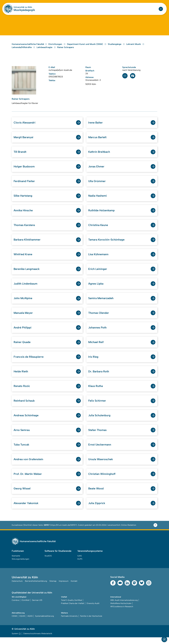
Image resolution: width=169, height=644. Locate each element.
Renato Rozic (22, 391)
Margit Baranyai (24, 140)
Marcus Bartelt (98, 140)
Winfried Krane (23, 258)
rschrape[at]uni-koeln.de (60, 72)
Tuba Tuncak (22, 450)
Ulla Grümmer (97, 184)
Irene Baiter (96, 125)
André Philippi (23, 332)
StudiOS (48, 562)
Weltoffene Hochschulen (121, 610)
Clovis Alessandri (25, 125)
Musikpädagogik (24, 10)
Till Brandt (20, 155)
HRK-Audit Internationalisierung (124, 607)
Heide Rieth (21, 377)
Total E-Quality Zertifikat (72, 607)
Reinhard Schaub (25, 406)
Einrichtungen (57, 46)
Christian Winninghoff (103, 480)
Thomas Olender (99, 317)
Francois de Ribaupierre (29, 362)
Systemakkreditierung (44, 623)
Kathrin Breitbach (100, 155)
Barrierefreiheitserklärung (36, 588)
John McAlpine (23, 303)
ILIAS (80, 562)
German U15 (37, 607)
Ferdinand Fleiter (25, 184)
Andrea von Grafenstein (29, 465)
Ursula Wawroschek (101, 465)
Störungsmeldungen (20, 566)
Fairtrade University (69, 623)
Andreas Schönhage (27, 421)
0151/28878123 (56, 79)
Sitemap (53, 588)
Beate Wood (96, 495)
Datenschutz (17, 588)
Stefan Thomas (98, 436)
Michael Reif (96, 347)
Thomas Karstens (25, 229)
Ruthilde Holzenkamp (102, 214)
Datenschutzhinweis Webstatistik (38, 640)
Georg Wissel (22, 495)
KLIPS (80, 566)
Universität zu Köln (23, 7)
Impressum (64, 588)
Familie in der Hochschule (91, 623)
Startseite (16, 562)
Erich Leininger (98, 273)
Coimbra (15, 607)
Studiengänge (117, 46)
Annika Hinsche (24, 214)
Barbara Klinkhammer (28, 243)
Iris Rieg (94, 362)
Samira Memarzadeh (102, 303)
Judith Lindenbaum (26, 288)
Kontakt (74, 588)
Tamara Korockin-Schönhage (107, 243)
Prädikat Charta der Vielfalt (73, 610)
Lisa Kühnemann (99, 258)
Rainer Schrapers (66, 50)
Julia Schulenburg (100, 421)
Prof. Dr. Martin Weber (28, 480)
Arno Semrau (22, 436)
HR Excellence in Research (122, 613)
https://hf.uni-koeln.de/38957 (63, 532)
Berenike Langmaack (27, 273)
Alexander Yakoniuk (26, 510)
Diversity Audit (93, 610)
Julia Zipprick (97, 510)
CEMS (14, 623)
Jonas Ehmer (97, 169)
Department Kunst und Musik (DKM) (87, 46)
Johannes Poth (98, 332)
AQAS (30, 623)
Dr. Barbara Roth (99, 377)
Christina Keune (99, 229)
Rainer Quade (22, 347)
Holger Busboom (24, 169)
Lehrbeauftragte (46, 50)
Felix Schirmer (98, 406)
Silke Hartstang (23, 199)
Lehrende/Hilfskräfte (24, 50)
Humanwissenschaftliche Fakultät (29, 46)
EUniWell (26, 607)
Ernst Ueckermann (100, 450)
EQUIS (22, 623)
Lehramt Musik (135, 46)
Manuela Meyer (23, 317)
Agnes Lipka (96, 288)
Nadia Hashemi (98, 199)
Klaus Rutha (96, 391)
